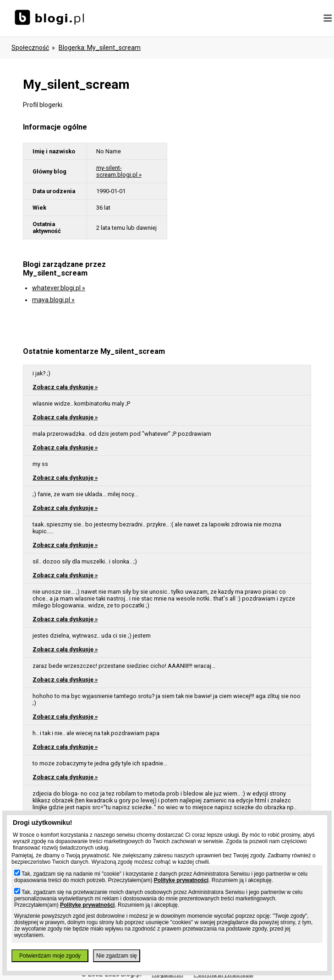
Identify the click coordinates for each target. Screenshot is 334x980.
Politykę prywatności (181, 880)
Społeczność (30, 48)
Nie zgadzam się (117, 956)
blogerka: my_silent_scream (100, 48)
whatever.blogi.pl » (59, 288)
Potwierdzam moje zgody (50, 956)
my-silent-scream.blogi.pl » (119, 171)
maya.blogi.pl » (53, 300)
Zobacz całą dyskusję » (65, 387)
